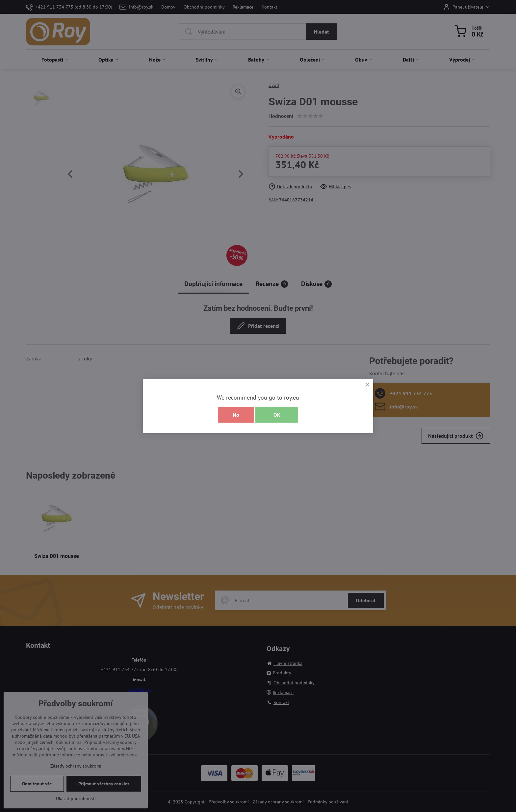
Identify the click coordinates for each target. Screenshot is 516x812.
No (236, 415)
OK (277, 415)
